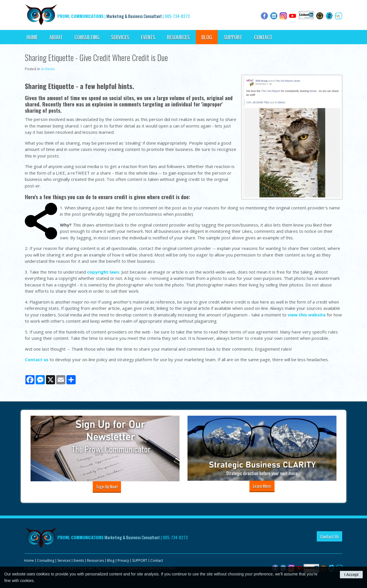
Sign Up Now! (107, 486)
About (56, 37)
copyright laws (103, 272)
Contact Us (329, 536)
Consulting (87, 37)
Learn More (262, 486)
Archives (48, 69)
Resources (178, 37)
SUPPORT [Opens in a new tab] (233, 37)
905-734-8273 (177, 16)
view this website (307, 315)
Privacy (123, 560)
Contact (263, 37)
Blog (207, 37)
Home (32, 37)
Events (148, 37)
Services (120, 37)
